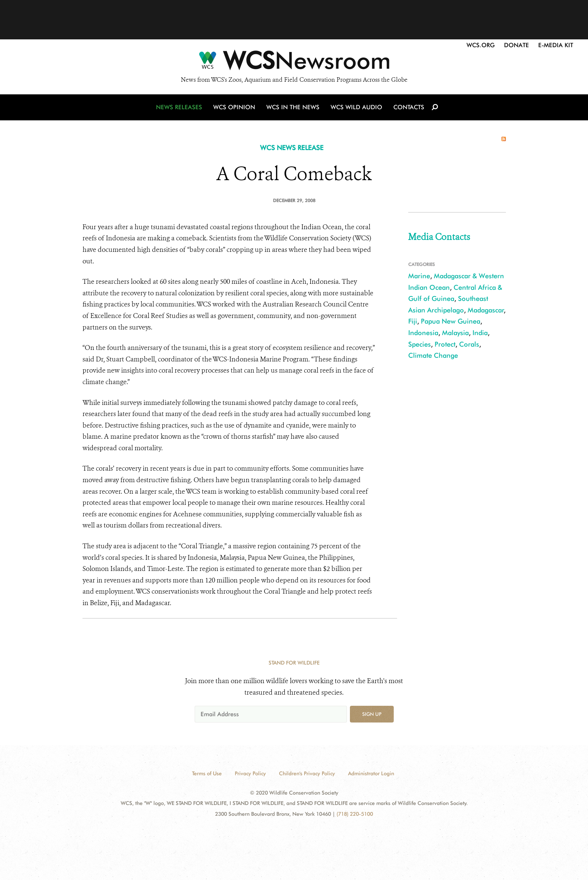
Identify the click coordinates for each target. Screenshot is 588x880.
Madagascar (486, 310)
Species (420, 344)
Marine (419, 276)
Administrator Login (371, 773)
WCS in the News (293, 107)
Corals (469, 344)
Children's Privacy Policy (307, 773)
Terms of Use (207, 773)
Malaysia (455, 333)
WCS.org (481, 45)
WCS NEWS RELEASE (292, 148)
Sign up (372, 714)
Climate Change (433, 355)
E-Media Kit (556, 45)
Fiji (413, 321)
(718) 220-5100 (355, 814)
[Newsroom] (294, 62)
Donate (516, 45)
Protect (445, 344)
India (480, 333)
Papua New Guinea (451, 321)
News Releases (179, 107)
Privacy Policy (250, 773)
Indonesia (423, 333)
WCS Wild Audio (356, 107)
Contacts (409, 107)
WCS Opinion (234, 107)
